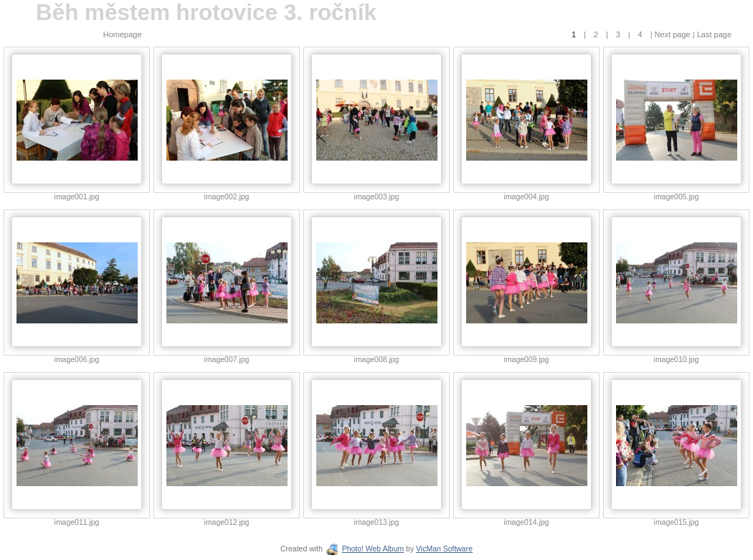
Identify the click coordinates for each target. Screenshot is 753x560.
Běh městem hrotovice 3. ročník (206, 13)
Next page (673, 34)
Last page (713, 34)
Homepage (123, 34)
